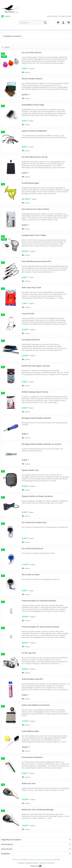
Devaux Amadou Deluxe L (32, 79)
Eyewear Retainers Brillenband (34, 131)
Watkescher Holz (29, 784)
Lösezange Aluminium (31, 340)
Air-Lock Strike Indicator (32, 53)
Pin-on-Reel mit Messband (32, 549)
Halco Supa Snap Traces (31, 288)
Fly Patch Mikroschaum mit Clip (35, 157)
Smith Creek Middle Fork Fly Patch (36, 705)
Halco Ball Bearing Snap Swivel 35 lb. (37, 261)
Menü (6, 16)
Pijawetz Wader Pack (30, 470)
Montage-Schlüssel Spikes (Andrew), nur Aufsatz (42, 444)
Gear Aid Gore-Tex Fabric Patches (35, 209)
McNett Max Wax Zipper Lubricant (36, 366)
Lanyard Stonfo (28, 314)
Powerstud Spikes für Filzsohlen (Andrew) (39, 601)
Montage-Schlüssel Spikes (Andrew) (36, 418)
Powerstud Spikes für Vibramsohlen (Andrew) (40, 627)
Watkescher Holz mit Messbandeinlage (38, 810)
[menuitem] (6, 16)
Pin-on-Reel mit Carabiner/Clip (34, 522)
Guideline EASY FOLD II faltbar (34, 235)
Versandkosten (36, 860)
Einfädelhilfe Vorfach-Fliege (33, 105)
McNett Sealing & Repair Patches (35, 392)
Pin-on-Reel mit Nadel (31, 575)
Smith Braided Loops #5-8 (32, 679)
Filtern (6, 47)
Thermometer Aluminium (32, 757)
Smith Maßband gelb (30, 731)
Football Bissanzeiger (30, 183)
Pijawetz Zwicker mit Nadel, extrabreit (37, 496)
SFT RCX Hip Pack (29, 653)
